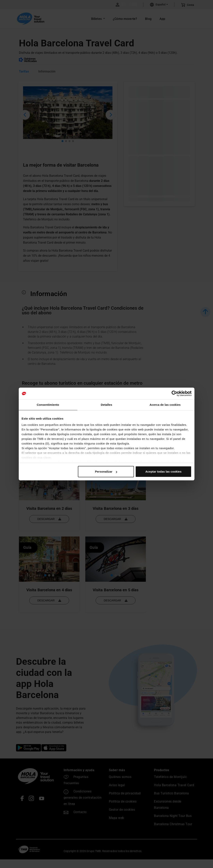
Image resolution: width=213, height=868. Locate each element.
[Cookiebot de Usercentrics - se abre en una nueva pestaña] (174, 393)
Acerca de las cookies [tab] (165, 405)
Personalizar (106, 472)
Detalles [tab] (106, 405)
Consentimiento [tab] (48, 405)
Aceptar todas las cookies (163, 472)
